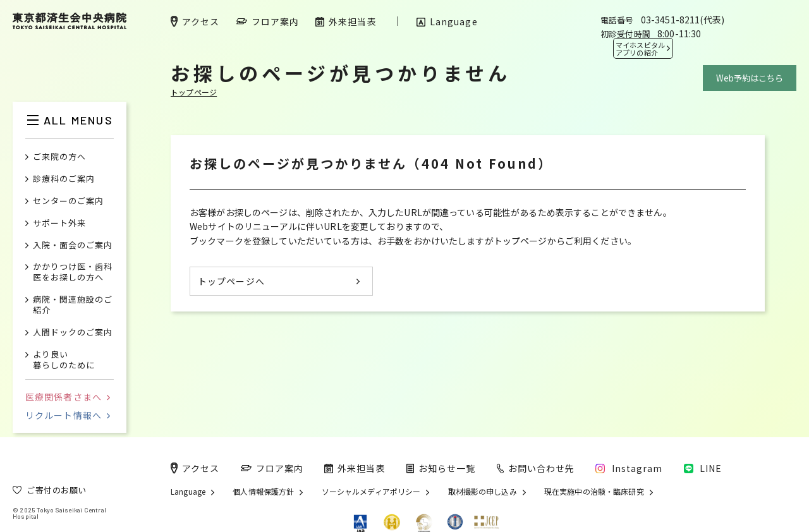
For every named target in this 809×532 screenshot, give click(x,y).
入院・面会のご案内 (73, 245)
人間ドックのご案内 (73, 333)
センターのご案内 (68, 201)
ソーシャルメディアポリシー (371, 492)
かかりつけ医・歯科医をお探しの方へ (73, 272)
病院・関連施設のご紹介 (73, 305)
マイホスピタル (640, 49)
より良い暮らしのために (64, 360)
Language (188, 492)
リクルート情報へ (68, 415)
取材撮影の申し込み (483, 492)
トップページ (194, 92)
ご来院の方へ (59, 157)
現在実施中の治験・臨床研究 (594, 492)
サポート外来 (59, 223)
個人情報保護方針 (263, 492)
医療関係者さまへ (68, 397)
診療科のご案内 (64, 179)
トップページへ (231, 281)
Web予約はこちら (750, 78)
